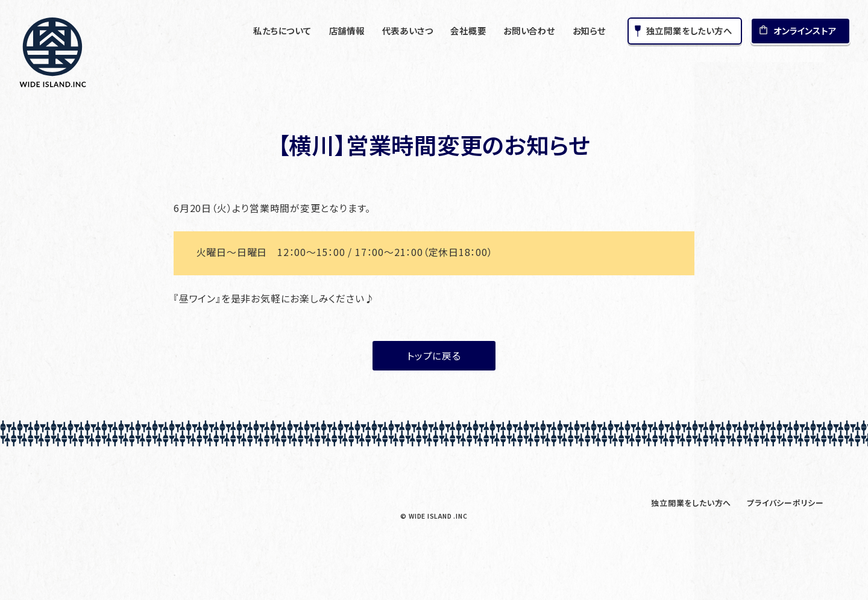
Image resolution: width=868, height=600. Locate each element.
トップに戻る (434, 356)
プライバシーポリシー (785, 503)
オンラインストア (805, 30)
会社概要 (468, 30)
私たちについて (282, 30)
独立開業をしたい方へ (689, 30)
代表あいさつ (408, 30)
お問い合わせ (529, 30)
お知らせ (589, 30)
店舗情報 (347, 30)
